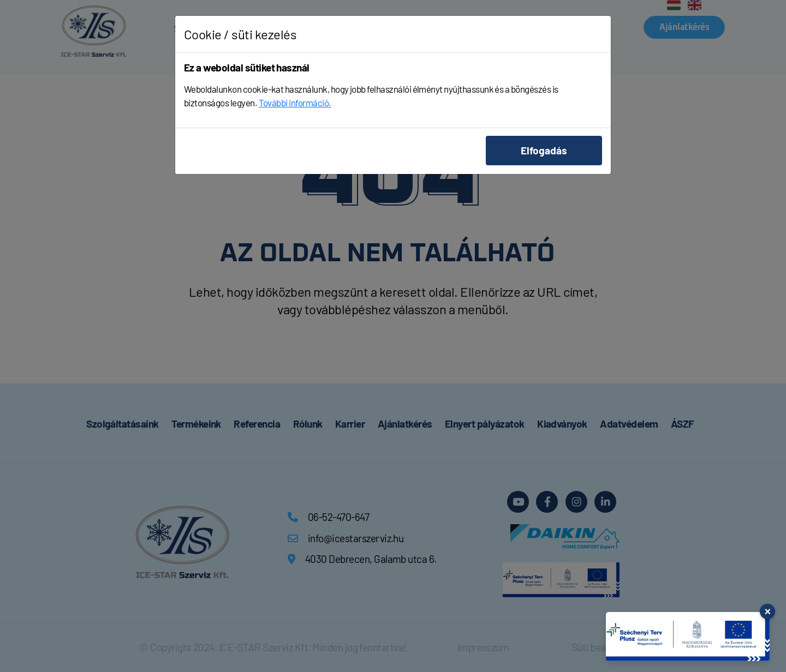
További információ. (295, 103)
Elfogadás (544, 150)
